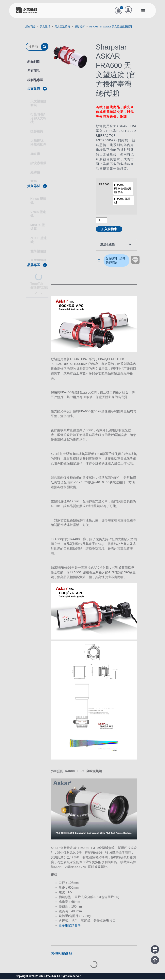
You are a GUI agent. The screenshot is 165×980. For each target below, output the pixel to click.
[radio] (123, 191)
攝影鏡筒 (80, 29)
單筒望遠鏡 (38, 259)
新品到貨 (34, 64)
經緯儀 (35, 170)
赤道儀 (35, 152)
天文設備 (45, 29)
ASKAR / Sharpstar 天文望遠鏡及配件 (111, 29)
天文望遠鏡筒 (62, 29)
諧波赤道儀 (38, 161)
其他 (34, 180)
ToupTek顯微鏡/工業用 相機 (44, 284)
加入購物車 (109, 231)
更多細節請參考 (70, 926)
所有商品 (30, 29)
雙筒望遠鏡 (38, 249)
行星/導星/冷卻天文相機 (38, 116)
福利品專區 (35, 82)
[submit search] (44, 49)
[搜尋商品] (33, 49)
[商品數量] (102, 223)
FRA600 (104, 187)
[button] (143, 12)
